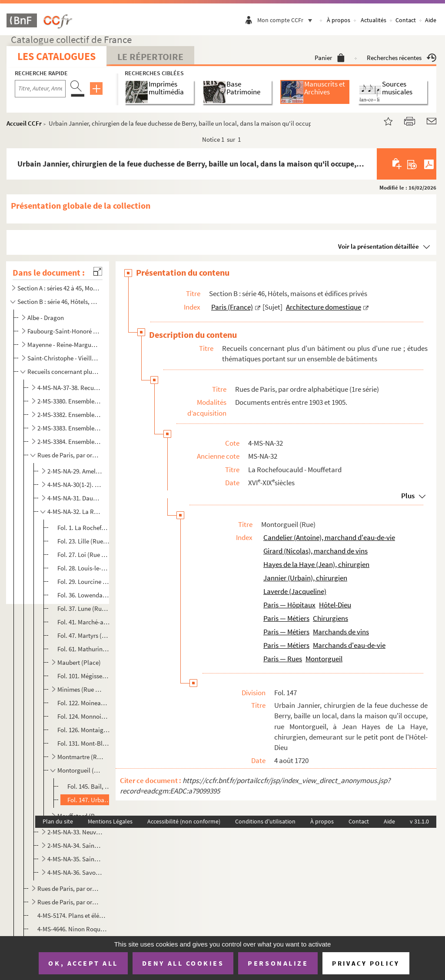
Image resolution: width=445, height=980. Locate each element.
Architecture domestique (324, 307)
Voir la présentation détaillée (379, 246)
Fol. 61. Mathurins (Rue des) (84, 649)
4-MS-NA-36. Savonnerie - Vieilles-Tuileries (75, 872)
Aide (431, 20)
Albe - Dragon (46, 318)
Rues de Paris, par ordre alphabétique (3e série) (69, 902)
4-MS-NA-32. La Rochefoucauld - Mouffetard (75, 512)
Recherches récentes (402, 58)
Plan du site (58, 821)
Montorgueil (324, 659)
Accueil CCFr (24, 123)
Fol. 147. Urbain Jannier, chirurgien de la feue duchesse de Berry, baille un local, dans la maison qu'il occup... (89, 800)
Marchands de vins (341, 632)
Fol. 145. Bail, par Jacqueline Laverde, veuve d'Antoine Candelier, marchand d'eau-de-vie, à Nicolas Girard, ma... (89, 786)
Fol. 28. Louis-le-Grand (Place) (84, 568)
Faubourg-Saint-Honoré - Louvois (64, 331)
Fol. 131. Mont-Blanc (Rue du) (84, 743)
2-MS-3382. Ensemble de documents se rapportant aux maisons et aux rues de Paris (69, 415)
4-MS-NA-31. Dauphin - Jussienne (75, 498)
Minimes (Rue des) (80, 689)
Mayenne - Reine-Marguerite (64, 345)
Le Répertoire (150, 57)
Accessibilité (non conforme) (184, 821)
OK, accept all (83, 963)
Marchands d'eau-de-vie (349, 645)
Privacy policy (366, 963)
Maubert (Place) (79, 662)
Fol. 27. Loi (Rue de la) (84, 555)
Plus (408, 496)
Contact (406, 20)
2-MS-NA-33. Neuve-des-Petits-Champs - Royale (75, 832)
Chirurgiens (330, 618)
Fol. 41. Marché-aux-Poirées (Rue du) (84, 622)
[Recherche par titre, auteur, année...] (40, 89)
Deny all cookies (183, 963)
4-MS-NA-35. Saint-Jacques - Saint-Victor (75, 859)
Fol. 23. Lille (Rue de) (84, 541)
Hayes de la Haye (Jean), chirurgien (316, 564)
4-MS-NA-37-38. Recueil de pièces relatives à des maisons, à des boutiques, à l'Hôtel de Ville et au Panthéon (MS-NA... (69, 388)
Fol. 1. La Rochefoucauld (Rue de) (84, 528)
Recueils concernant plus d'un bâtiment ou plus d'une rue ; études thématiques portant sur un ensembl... (64, 372)
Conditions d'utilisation (265, 821)
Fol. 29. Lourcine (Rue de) (84, 582)
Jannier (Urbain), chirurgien (305, 578)
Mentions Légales (110, 821)
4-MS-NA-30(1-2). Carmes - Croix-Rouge (75, 485)
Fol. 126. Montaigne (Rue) (84, 730)
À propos (339, 20)
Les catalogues (56, 56)
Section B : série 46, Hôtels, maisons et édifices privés (58, 302)
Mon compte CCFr (287, 20)
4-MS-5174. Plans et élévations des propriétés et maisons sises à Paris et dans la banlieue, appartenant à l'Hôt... (73, 915)
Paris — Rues (283, 659)
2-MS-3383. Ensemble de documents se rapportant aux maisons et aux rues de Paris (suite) (69, 428)
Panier (330, 58)
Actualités (374, 20)
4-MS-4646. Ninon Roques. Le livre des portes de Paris (73, 929)
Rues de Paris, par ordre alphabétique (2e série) (69, 888)
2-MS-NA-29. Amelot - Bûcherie (75, 471)
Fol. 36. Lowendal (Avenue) (84, 595)
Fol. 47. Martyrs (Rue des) (84, 635)
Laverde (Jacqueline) (295, 591)
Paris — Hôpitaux (289, 605)
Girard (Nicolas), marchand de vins (315, 551)
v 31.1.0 (419, 821)
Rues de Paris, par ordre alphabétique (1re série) (69, 455)
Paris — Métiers (286, 618)
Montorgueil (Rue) (80, 770)
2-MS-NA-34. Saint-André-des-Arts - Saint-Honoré (75, 845)
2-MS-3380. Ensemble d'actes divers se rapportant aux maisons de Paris (69, 401)
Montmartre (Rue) (80, 757)
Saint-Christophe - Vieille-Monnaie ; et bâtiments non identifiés (64, 358)
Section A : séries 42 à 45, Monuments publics (58, 288)
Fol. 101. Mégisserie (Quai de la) (84, 676)
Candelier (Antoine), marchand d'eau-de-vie (329, 537)
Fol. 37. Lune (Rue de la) (84, 608)
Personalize (278, 963)
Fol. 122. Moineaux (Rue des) (84, 703)
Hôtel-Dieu (335, 605)
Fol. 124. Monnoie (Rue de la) (84, 716)
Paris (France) (232, 307)
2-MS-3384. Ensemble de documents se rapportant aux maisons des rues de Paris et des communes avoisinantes (69, 442)
